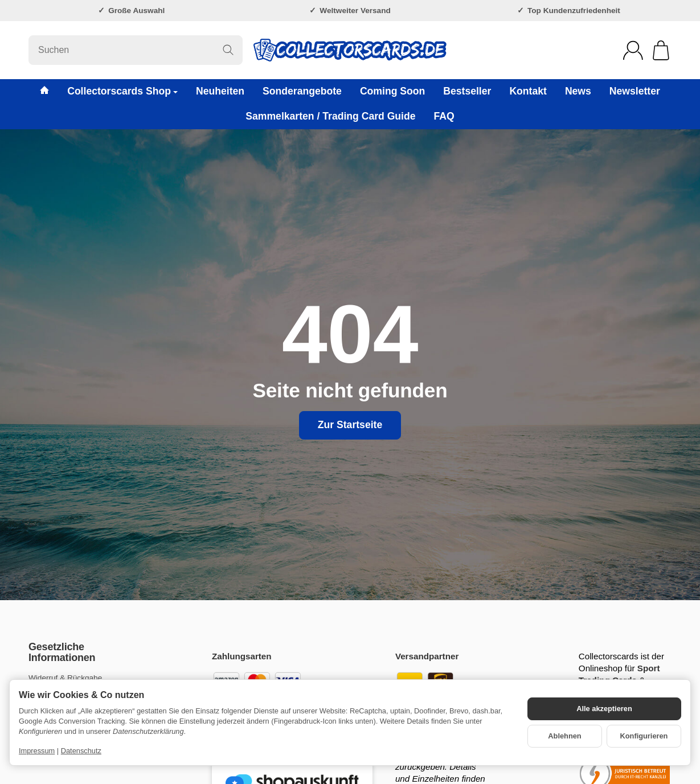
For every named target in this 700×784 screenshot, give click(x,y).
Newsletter (635, 91)
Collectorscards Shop (122, 91)
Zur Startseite (350, 425)
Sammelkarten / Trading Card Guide (330, 116)
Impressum (37, 751)
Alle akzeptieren (604, 709)
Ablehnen (564, 736)
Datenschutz (81, 751)
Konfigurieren (644, 736)
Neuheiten (220, 91)
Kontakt (528, 91)
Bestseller (467, 91)
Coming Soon (392, 91)
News (578, 91)
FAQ (444, 116)
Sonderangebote (302, 91)
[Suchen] (136, 50)
